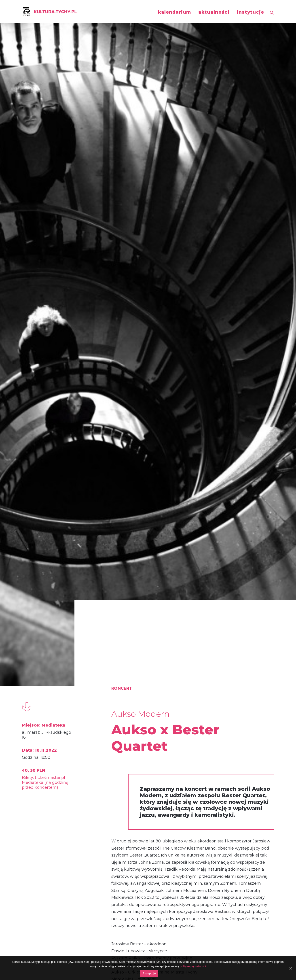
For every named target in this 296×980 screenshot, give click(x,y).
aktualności (214, 12)
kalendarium (174, 12)
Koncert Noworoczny (142, 810)
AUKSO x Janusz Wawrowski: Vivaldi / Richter (57, 815)
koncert (40, 707)
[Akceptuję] (290, 968)
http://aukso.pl (106, 610)
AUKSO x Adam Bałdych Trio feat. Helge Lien (233, 815)
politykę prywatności (193, 966)
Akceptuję (149, 973)
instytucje (250, 12)
